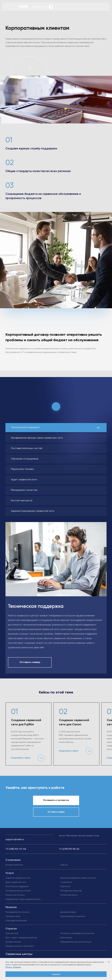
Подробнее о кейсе (21, 758)
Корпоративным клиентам (73, 916)
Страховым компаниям (16, 921)
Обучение (65, 887)
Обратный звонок (42, 7)
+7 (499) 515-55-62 (69, 849)
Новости (64, 865)
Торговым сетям (13, 916)
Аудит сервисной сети (16, 882)
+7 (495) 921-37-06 (16, 849)
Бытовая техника (13, 942)
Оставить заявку (56, 812)
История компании (14, 865)
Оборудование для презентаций (76, 942)
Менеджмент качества (71, 891)
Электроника (12, 933)
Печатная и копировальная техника (77, 933)
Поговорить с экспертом (56, 800)
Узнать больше (13, 967)
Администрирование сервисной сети (78, 878)
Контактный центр (69, 895)
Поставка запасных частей (18, 891)
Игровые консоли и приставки (20, 946)
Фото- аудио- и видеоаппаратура (21, 938)
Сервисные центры (19, 954)
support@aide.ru (15, 839)
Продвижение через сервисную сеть (23, 899)
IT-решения (66, 882)
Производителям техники (17, 912)
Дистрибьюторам (68, 912)
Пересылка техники (15, 895)
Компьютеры (66, 938)
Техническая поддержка (17, 887)
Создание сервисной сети (18, 878)
